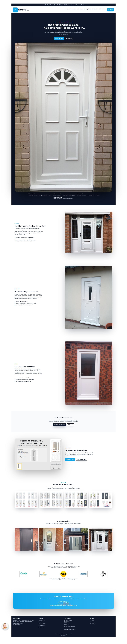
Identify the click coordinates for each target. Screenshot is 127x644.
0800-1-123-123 (64, 5)
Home (66, 9)
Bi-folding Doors (42, 625)
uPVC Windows (72, 9)
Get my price (69, 38)
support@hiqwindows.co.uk (70, 628)
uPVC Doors (80, 9)
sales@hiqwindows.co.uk (65, 604)
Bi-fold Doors (95, 9)
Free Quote (111, 10)
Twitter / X (92, 622)
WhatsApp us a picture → (59, 425)
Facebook (92, 620)
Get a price (71, 425)
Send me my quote (70, 459)
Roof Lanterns (103, 9)
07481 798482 (66, 603)
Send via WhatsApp (81, 459)
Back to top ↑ (93, 624)
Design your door (59, 38)
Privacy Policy (63, 635)
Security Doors (87, 9)
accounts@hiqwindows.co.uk (70, 630)
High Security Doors (43, 624)
